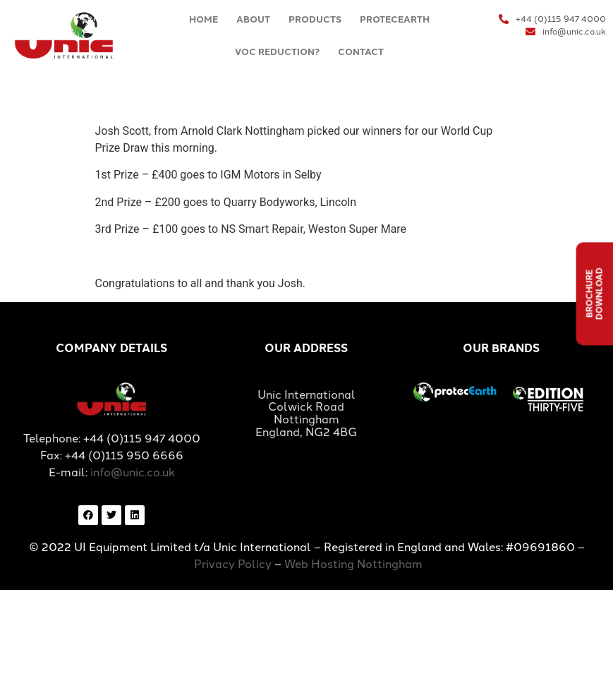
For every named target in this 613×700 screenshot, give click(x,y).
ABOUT (253, 19)
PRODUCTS (315, 19)
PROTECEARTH (395, 19)
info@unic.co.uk (133, 472)
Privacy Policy (233, 564)
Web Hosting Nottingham (353, 564)
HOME (204, 19)
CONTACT (361, 52)
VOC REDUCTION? (277, 52)
